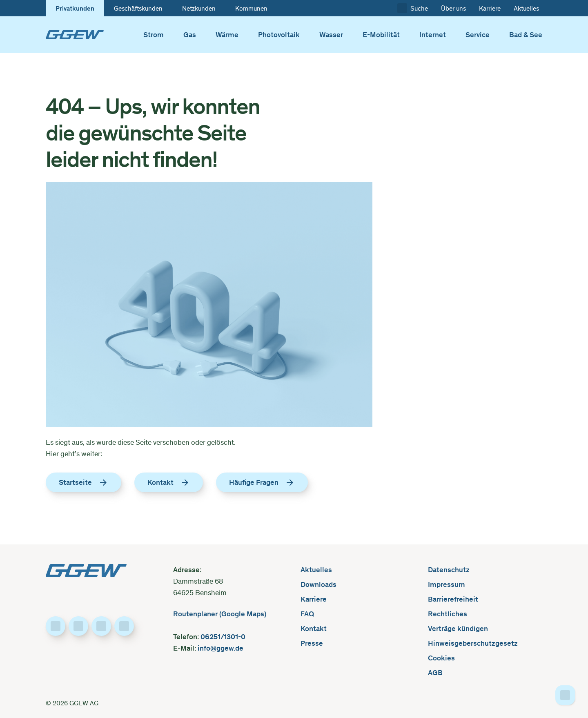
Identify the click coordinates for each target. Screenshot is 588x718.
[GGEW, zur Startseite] (75, 35)
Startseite (84, 482)
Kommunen (251, 8)
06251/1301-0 (224, 637)
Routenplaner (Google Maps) (220, 614)
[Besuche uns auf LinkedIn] (78, 626)
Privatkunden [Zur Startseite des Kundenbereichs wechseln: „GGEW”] (75, 8)
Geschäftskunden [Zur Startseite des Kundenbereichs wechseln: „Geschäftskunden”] (138, 8)
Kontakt (169, 482)
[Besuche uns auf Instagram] (101, 626)
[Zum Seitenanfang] (565, 695)
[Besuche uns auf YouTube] (124, 626)
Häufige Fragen (262, 482)
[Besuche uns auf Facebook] (56, 626)
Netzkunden (199, 8)
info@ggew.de (220, 648)
